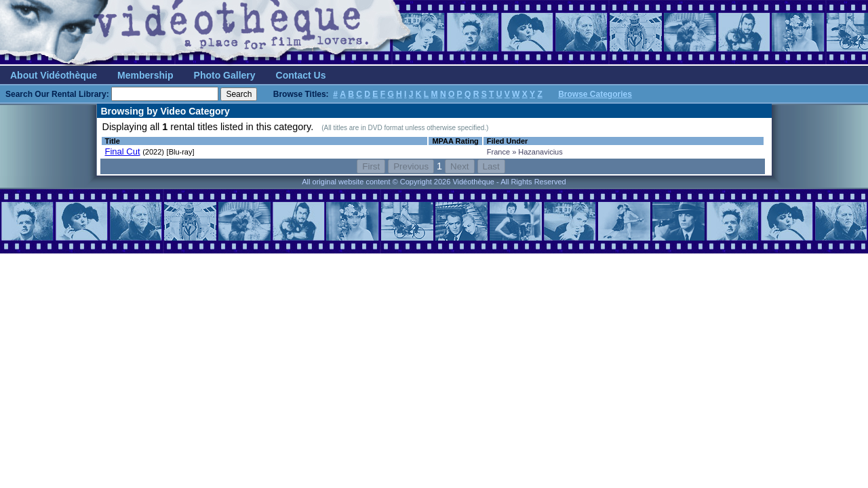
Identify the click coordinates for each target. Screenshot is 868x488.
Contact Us (301, 75)
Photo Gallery (225, 75)
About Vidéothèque (54, 75)
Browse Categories (595, 94)
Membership (145, 75)
